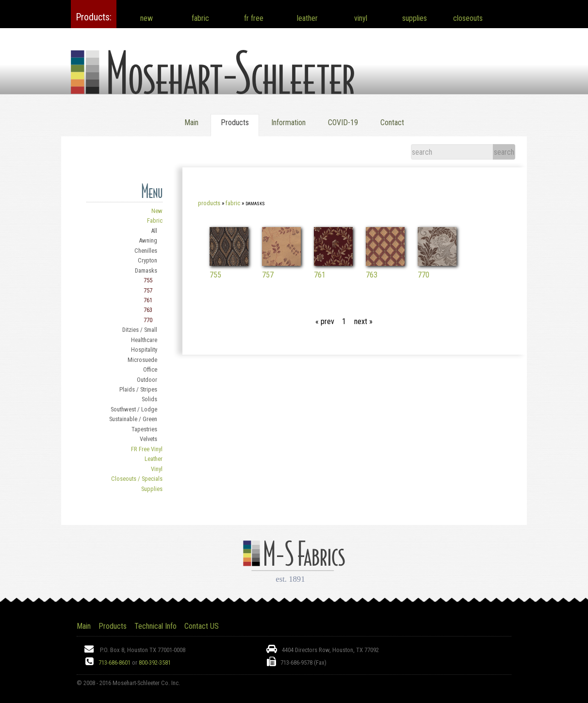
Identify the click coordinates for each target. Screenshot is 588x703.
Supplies (152, 489)
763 (148, 310)
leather (307, 18)
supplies (415, 18)
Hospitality (144, 350)
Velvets (148, 439)
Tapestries (144, 429)
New (157, 211)
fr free (254, 18)
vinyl (361, 18)
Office (150, 369)
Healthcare (144, 340)
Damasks (146, 270)
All (154, 231)
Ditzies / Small (140, 330)
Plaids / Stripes (138, 389)
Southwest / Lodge (134, 409)
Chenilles (146, 251)
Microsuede (142, 360)
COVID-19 (343, 123)
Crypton (147, 260)
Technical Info (155, 626)
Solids (149, 399)
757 (148, 290)
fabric (200, 18)
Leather (154, 459)
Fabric (155, 221)
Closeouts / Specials (137, 479)
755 (148, 280)
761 (148, 300)
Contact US (202, 626)
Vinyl (157, 469)
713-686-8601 (114, 662)
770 (148, 320)
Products (209, 203)
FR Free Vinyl (147, 449)
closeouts (468, 18)
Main (191, 123)
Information (288, 123)
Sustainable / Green (133, 419)
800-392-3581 (155, 662)
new (147, 18)
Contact (392, 123)
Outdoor (147, 380)
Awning (148, 240)
